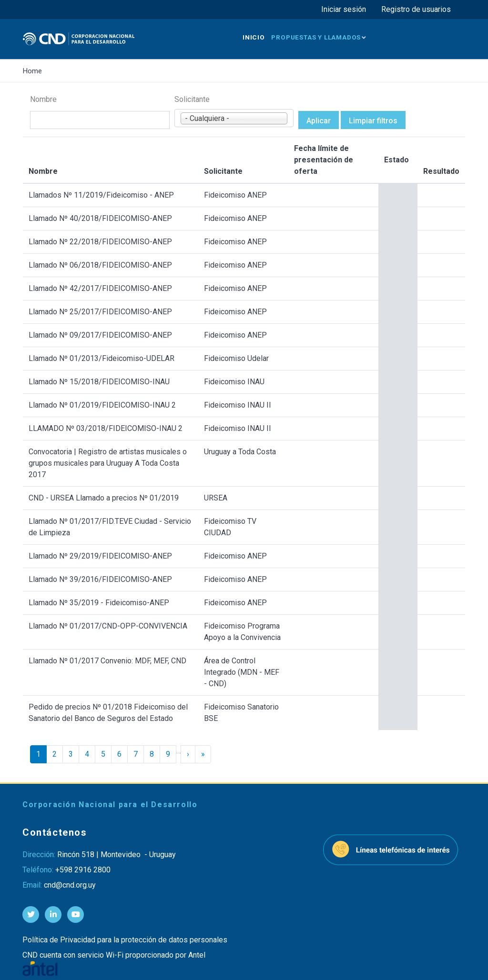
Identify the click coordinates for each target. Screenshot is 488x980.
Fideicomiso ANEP (235, 195)
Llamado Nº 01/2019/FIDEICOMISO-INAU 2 (102, 405)
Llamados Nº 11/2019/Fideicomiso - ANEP (101, 195)
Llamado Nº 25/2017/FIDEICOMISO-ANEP (100, 312)
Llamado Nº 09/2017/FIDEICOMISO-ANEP (100, 335)
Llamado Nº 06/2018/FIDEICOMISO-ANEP (100, 265)
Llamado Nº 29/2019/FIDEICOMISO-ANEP (100, 556)
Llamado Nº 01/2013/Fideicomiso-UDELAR (102, 358)
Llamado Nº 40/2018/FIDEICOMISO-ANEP (100, 218)
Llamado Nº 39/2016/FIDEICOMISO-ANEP (100, 579)
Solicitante (192, 99)
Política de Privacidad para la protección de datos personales (125, 940)
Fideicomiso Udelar (236, 358)
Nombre (43, 99)
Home (32, 71)
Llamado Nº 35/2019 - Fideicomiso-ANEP (99, 603)
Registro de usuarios (416, 9)
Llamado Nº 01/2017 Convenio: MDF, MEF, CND (107, 661)
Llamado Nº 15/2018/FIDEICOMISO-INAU (99, 382)
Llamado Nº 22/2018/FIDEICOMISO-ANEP (100, 242)
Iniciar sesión (344, 9)
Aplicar (319, 121)
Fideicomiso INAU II (238, 405)
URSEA (216, 498)
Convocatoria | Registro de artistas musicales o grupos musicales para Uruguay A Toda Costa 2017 (108, 463)
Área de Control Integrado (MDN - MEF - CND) (242, 672)
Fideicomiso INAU (234, 382)
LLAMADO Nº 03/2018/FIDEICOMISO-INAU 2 (106, 428)
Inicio (254, 37)
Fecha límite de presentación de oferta (324, 160)
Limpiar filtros (373, 121)
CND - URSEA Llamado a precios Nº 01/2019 (104, 498)
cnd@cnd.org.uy (70, 885)
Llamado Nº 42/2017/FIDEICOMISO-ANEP (100, 288)
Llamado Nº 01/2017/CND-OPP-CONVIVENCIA (108, 626)
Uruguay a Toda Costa (240, 452)
